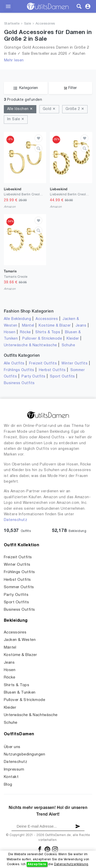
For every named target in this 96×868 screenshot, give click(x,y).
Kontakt (11, 777)
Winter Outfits (74, 364)
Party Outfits (33, 377)
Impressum (14, 770)
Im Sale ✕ (16, 119)
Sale (28, 24)
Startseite (12, 24)
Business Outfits (19, 383)
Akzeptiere (37, 864)
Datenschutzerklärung (71, 864)
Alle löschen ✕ (20, 109)
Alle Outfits (14, 364)
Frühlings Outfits (19, 370)
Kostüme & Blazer (55, 326)
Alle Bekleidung (17, 319)
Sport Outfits (62, 377)
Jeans (81, 326)
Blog (8, 785)
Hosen (10, 332)
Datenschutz (15, 520)
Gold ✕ (49, 109)
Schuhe (68, 345)
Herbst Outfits (52, 370)
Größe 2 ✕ (75, 109)
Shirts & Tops (48, 332)
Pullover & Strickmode (42, 339)
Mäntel (28, 326)
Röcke (25, 332)
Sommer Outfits (19, 587)
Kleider (73, 339)
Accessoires (45, 24)
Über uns (12, 747)
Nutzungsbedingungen (24, 754)
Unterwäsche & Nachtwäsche (30, 345)
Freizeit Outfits (43, 364)
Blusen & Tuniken (20, 693)
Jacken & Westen (20, 640)
